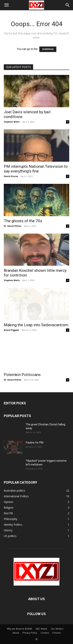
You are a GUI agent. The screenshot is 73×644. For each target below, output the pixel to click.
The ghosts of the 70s (23, 221)
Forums (57, 633)
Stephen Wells (12, 122)
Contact (45, 633)
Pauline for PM (35, 443)
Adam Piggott (11, 330)
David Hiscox (11, 176)
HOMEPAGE (48, 49)
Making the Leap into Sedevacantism (36, 325)
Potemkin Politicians (22, 375)
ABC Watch (41, 629)
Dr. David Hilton (13, 226)
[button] (6, 5)
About (16, 633)
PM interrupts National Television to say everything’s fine (36, 169)
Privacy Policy (30, 633)
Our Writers (57, 629)
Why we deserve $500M (19, 629)
